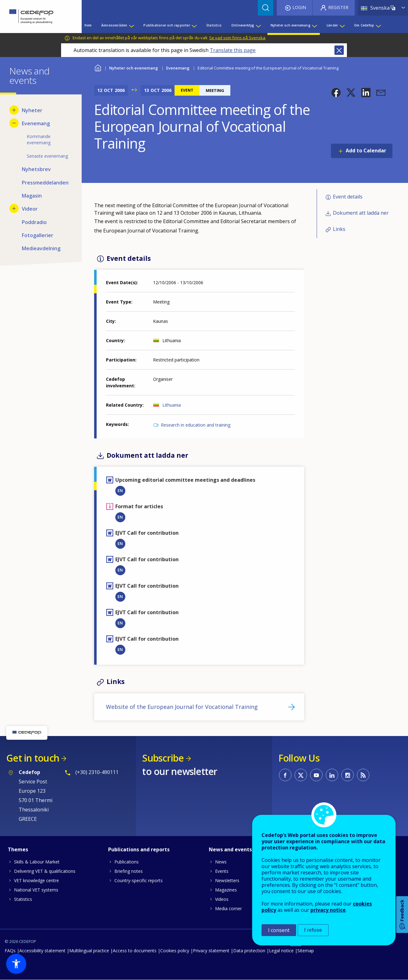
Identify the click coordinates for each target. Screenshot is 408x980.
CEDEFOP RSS (363, 775)
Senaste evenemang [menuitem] (47, 156)
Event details (348, 197)
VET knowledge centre (36, 880)
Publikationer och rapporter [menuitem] (167, 25)
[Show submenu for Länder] (342, 25)
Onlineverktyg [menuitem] (243, 25)
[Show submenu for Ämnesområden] (131, 25)
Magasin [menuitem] (32, 196)
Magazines (226, 890)
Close (339, 50)
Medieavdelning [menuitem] (41, 248)
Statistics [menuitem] (214, 25)
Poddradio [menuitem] (34, 222)
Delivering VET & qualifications (45, 871)
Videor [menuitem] (30, 209)
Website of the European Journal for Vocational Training (182, 707)
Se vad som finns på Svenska (237, 38)
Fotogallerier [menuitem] (38, 235)
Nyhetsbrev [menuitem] (36, 169)
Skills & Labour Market (37, 862)
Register (338, 7)
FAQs (10, 951)
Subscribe (163, 758)
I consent (279, 930)
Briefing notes (129, 871)
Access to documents (135, 951)
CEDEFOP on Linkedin (332, 775)
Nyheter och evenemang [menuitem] (290, 25)
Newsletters (227, 880)
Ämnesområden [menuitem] (114, 25)
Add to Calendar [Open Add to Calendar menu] (366, 151)
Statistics (23, 899)
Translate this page (233, 50)
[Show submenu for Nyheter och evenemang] (314, 25)
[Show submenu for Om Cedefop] (378, 25)
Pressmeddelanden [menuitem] (45, 183)
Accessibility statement (42, 951)
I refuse (313, 930)
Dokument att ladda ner (361, 213)
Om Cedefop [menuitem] (364, 25)
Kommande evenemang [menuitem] (39, 139)
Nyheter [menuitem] (32, 110)
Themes (18, 849)
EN (120, 490)
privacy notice (328, 910)
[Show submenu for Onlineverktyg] (258, 25)
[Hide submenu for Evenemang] (14, 123)
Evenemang (178, 68)
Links (339, 229)
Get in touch (33, 758)
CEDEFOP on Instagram (348, 775)
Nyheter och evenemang (134, 68)
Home (98, 67)
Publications (127, 862)
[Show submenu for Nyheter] (14, 110)
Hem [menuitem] (88, 25)
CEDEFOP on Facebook (285, 775)
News (221, 862)
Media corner (228, 908)
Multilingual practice (89, 951)
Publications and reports (139, 849)
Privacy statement (211, 951)
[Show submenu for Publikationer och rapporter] (194, 25)
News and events (230, 849)
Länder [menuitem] (332, 25)
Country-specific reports (139, 880)
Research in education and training (196, 425)
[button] (336, 93)
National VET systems (36, 890)
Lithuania (172, 405)
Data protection (249, 951)
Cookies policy (175, 951)
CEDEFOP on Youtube (316, 775)
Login (299, 7)
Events (222, 871)
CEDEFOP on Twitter (301, 775)
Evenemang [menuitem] (36, 123)
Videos (222, 899)
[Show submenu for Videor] (14, 208)
